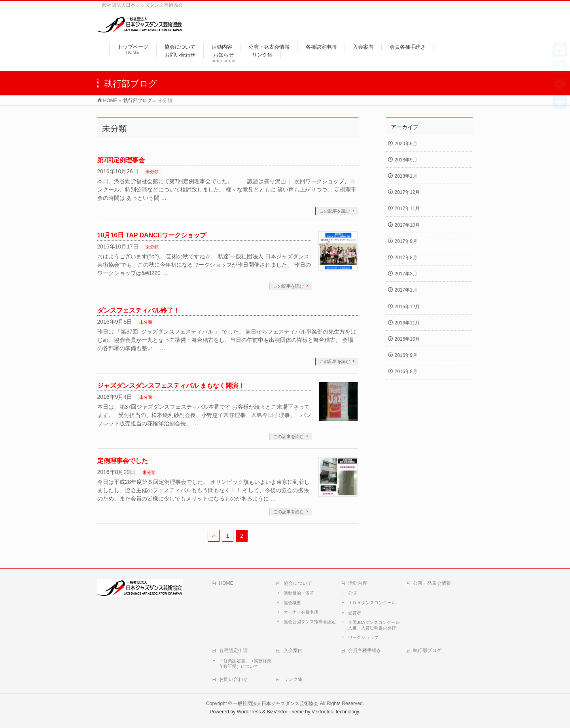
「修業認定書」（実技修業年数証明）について (245, 664)
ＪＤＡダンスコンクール (372, 603)
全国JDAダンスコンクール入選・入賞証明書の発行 (374, 625)
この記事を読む (335, 211)
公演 (352, 593)
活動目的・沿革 (299, 593)
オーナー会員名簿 (301, 612)
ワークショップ (363, 637)
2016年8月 (406, 372)
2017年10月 (407, 225)
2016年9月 (406, 355)
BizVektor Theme (285, 712)
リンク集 (293, 679)
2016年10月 (407, 339)
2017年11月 (407, 209)
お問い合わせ (233, 679)
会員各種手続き (365, 650)
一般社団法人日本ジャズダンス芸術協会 (276, 703)
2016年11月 (407, 323)
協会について (298, 583)
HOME (226, 583)
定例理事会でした (123, 461)
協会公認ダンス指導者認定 (310, 622)
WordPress (249, 712)
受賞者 (355, 613)
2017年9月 (406, 241)
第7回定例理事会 (121, 160)
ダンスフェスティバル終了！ (138, 310)
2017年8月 (406, 258)
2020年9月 (406, 144)
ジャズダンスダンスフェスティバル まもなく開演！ (171, 386)
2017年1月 (406, 290)
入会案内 (293, 650)
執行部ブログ (427, 650)
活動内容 (358, 583)
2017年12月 (407, 192)
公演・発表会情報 (432, 583)
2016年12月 (407, 307)
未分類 (152, 172)
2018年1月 (406, 176)
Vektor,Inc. (323, 712)
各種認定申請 (233, 650)
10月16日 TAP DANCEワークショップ (152, 235)
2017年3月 (406, 274)
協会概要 (292, 603)
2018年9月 (406, 160)
